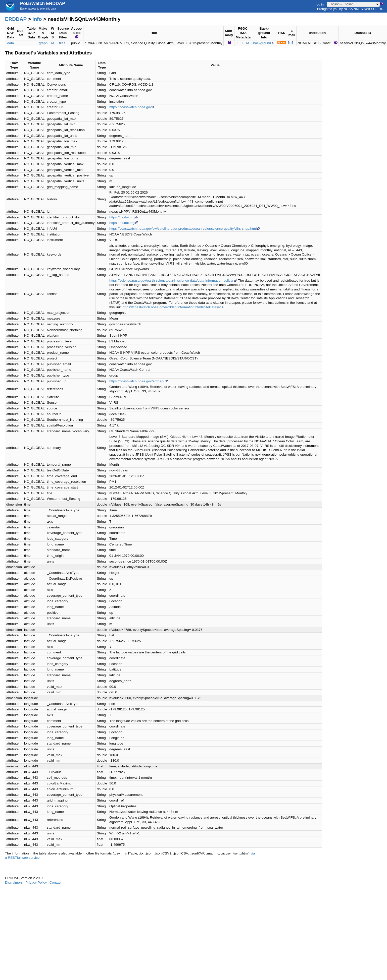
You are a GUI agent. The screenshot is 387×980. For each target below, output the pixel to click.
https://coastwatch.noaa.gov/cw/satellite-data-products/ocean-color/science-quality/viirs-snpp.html (185, 229)
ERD (380, 9)
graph (43, 43)
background (264, 43)
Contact (55, 882)
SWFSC (370, 9)
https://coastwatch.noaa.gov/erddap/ (139, 381)
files (62, 43)
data (11, 43)
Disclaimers (14, 882)
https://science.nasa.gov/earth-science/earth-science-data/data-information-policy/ (173, 281)
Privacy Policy (36, 882)
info (37, 19)
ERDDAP (16, 19)
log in (320, 4)
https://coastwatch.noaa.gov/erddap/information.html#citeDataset (174, 307)
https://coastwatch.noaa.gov (133, 107)
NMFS (358, 9)
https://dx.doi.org (124, 217)
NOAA (348, 9)
